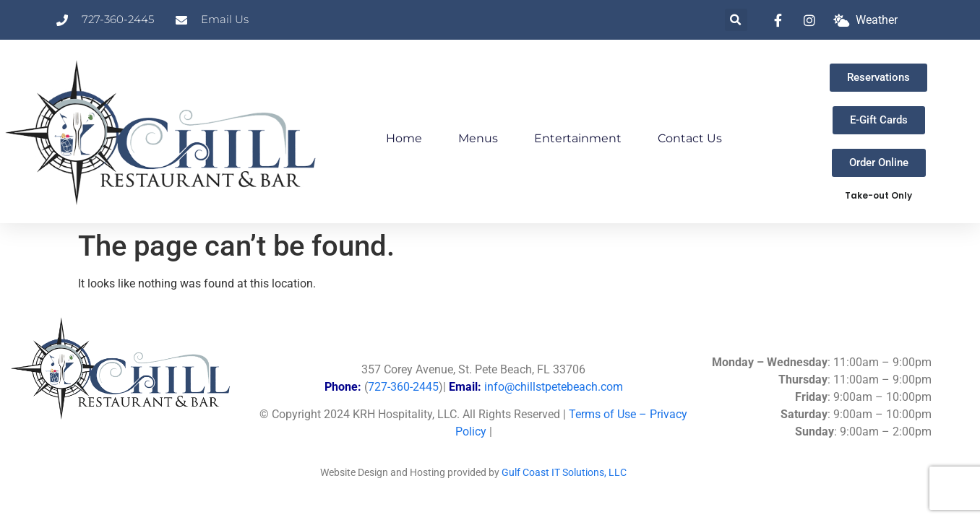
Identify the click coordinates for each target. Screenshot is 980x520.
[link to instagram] (813, 20)
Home (404, 138)
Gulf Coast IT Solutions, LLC (564, 472)
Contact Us (690, 138)
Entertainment (578, 138)
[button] (736, 20)
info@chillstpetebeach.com (554, 387)
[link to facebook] (782, 20)
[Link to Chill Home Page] (163, 131)
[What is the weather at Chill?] (866, 20)
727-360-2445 (403, 387)
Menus (478, 138)
